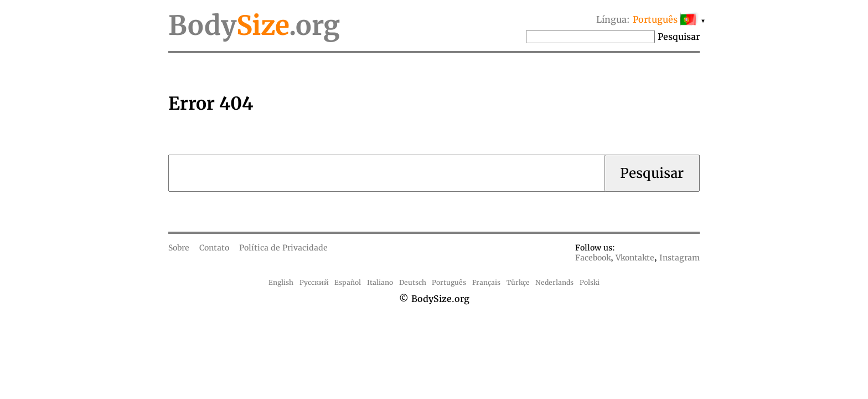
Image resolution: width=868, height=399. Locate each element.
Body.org (254, 25)
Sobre (179, 248)
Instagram (680, 258)
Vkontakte (635, 258)
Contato (214, 248)
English (281, 282)
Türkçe (518, 282)
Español (348, 282)
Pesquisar (679, 37)
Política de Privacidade (283, 248)
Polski (590, 282)
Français (486, 282)
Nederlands (554, 282)
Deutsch (413, 282)
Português (449, 282)
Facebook (593, 258)
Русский (314, 282)
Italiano (380, 282)
